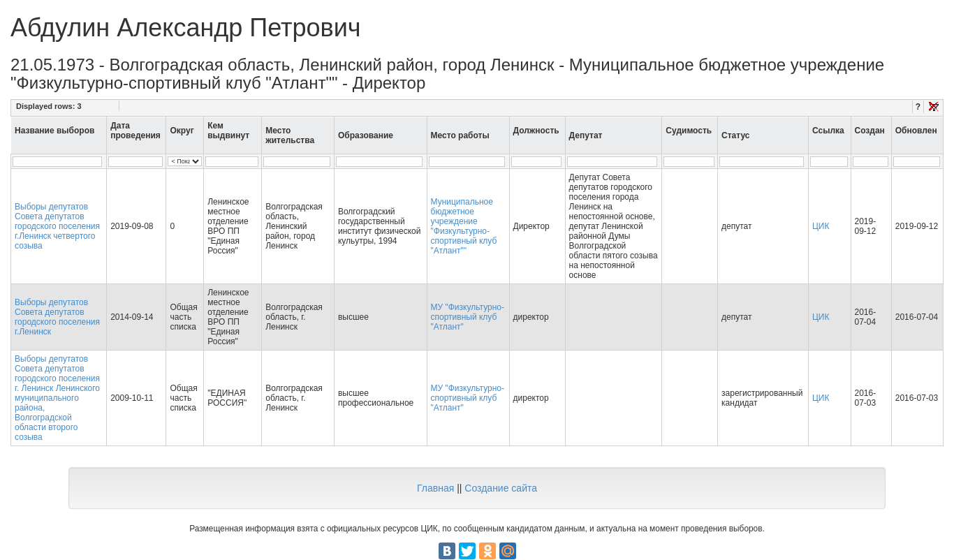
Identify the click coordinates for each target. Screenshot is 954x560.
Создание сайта (501, 488)
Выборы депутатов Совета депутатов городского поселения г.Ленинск (57, 317)
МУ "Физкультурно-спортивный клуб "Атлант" (468, 317)
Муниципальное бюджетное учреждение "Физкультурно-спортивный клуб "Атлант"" (464, 226)
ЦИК (821, 226)
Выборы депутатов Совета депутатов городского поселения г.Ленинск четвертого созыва (57, 226)
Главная (435, 488)
